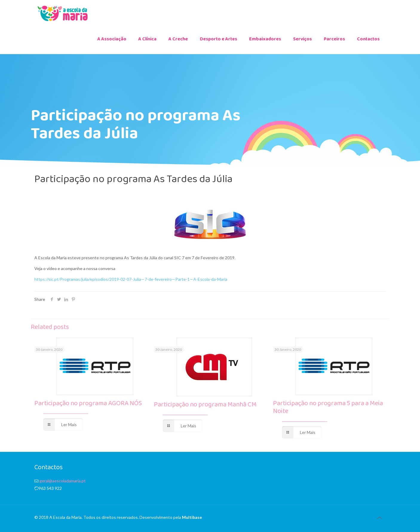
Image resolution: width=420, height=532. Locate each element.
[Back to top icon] (379, 518)
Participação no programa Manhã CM (205, 406)
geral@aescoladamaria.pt (63, 481)
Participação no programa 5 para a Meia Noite (328, 409)
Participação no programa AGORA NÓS (88, 405)
